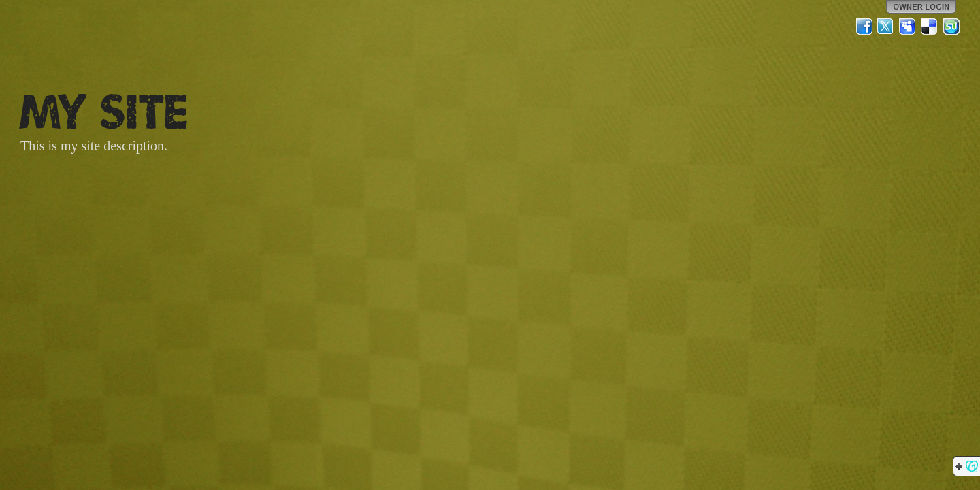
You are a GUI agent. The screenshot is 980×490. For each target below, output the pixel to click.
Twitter (886, 27)
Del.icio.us (930, 27)
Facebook (864, 27)
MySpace (908, 27)
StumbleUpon (951, 27)
